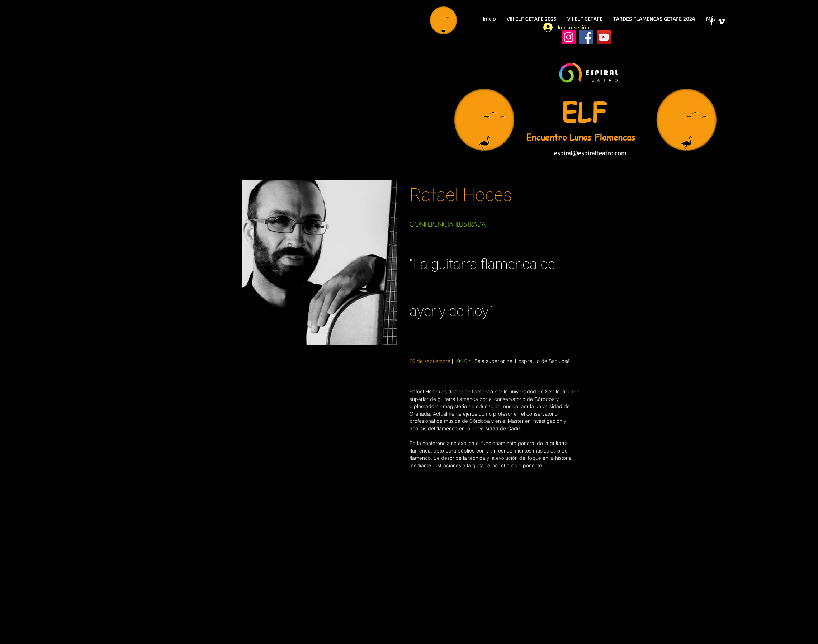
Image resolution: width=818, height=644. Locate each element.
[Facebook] (586, 37)
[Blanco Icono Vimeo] (722, 22)
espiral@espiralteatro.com (590, 153)
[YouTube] (604, 37)
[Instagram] (569, 37)
